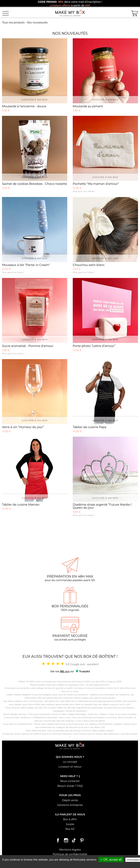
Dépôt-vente (70, 800)
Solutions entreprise (70, 805)
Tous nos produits (13, 23)
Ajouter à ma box (35, 100)
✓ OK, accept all (111, 860)
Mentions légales (70, 850)
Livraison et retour (70, 767)
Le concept (70, 762)
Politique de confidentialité (70, 854)
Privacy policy (72, 864)
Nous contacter (70, 781)
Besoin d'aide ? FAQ (70, 786)
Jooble (70, 824)
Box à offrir (70, 819)
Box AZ (70, 829)
